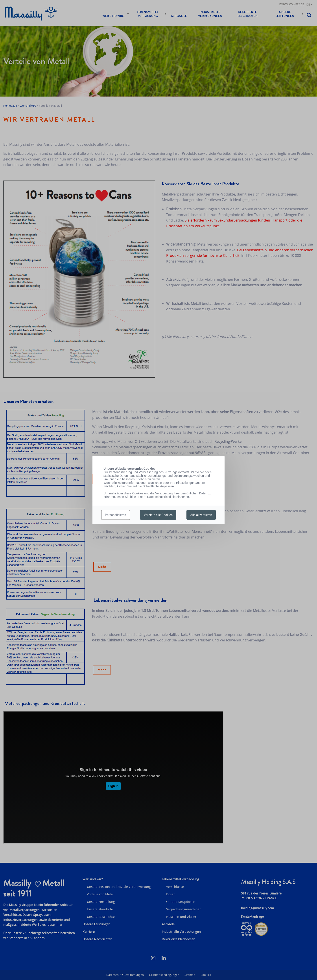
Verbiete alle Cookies (158, 515)
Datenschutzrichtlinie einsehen (168, 497)
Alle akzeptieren (201, 515)
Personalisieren (116, 515)
